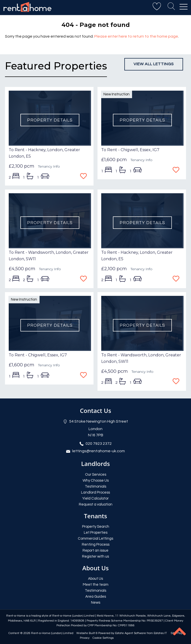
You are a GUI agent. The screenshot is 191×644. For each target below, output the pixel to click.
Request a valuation (96, 504)
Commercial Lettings (95, 539)
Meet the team (96, 585)
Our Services (96, 475)
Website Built (86, 633)
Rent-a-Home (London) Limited (52, 633)
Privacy (85, 638)
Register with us (95, 556)
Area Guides (96, 597)
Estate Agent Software (131, 633)
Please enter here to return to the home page (136, 36)
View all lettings (154, 64)
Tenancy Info (49, 166)
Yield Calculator (95, 498)
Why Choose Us (96, 481)
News (96, 603)
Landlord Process (95, 492)
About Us (95, 579)
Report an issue (95, 550)
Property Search (96, 527)
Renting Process (96, 545)
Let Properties (96, 533)
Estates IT (160, 633)
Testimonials (95, 486)
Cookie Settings (103, 638)
